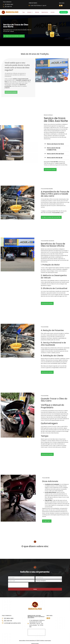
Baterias (37, 12)
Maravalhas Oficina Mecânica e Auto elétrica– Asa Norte (36, 617)
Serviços (30, 12)
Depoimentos (45, 12)
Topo (23, 12)
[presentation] (18, 585)
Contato (53, 12)
